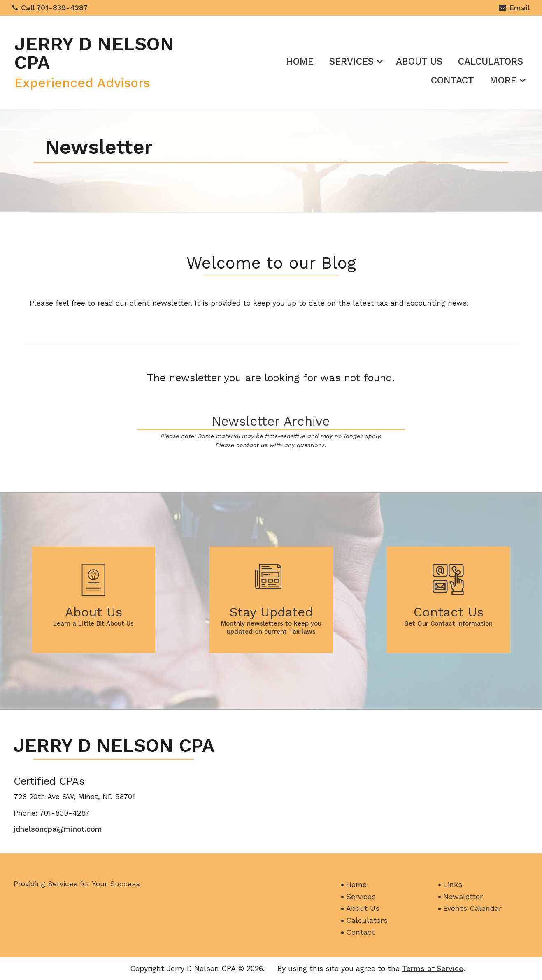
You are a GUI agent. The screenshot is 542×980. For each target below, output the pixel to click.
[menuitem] (300, 60)
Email (514, 9)
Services (351, 61)
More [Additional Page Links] (503, 80)
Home (300, 61)
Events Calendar (472, 908)
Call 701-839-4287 (50, 8)
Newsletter (463, 896)
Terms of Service (433, 968)
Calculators (491, 61)
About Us (419, 61)
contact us (252, 445)
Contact (452, 80)
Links (453, 884)
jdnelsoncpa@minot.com (58, 829)
